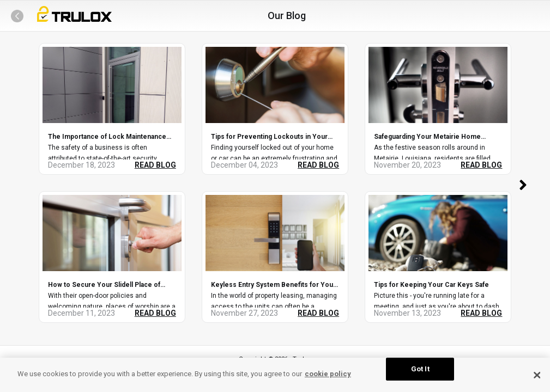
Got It (420, 369)
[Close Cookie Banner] (537, 375)
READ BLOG (155, 165)
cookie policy (328, 374)
